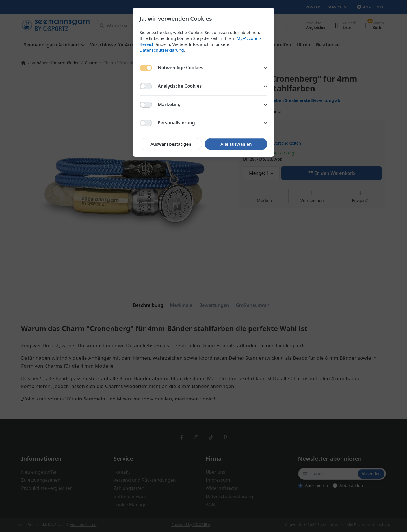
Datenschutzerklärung (162, 50)
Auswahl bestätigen (171, 144)
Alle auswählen (236, 144)
